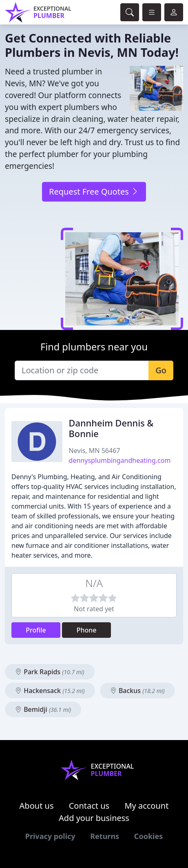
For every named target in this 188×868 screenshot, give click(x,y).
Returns (105, 836)
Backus (137, 691)
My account (146, 806)
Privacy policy (50, 836)
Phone (87, 630)
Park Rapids (50, 672)
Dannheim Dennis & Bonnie (111, 428)
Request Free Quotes (94, 192)
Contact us (89, 806)
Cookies (148, 836)
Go (161, 370)
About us (37, 806)
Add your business (94, 818)
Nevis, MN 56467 (95, 451)
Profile (36, 630)
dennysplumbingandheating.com (120, 460)
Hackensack (50, 691)
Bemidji (43, 709)
